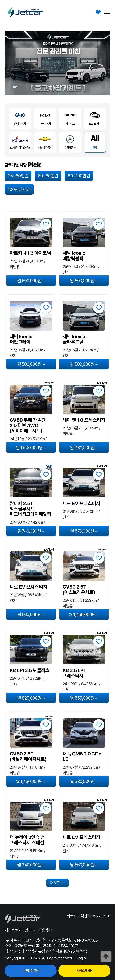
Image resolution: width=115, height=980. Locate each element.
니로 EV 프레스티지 (81, 503)
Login (81, 958)
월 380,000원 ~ (84, 448)
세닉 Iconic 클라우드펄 (74, 339)
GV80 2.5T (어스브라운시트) (79, 590)
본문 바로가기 (0, 0)
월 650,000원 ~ (84, 698)
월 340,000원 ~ (31, 865)
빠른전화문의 (31, 971)
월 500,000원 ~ (31, 281)
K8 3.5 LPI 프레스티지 (74, 673)
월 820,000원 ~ (31, 698)
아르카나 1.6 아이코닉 (30, 253)
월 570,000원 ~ (84, 531)
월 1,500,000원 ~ (31, 448)
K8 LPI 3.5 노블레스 (30, 670)
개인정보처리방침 (18, 930)
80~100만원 (79, 176)
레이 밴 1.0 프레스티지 (84, 420)
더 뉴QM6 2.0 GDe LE (82, 756)
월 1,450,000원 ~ (84, 615)
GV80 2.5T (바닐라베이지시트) (28, 756)
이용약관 (45, 930)
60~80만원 (48, 176)
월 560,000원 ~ (31, 615)
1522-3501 (101, 916)
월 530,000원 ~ (84, 781)
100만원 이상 (19, 189)
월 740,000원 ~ (31, 531)
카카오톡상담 (84, 971)
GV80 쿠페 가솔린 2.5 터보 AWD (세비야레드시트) (28, 425)
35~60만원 (18, 176)
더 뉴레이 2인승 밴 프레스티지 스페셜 (27, 840)
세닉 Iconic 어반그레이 (21, 339)
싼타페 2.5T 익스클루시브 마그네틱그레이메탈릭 (30, 509)
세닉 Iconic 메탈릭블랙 (74, 256)
